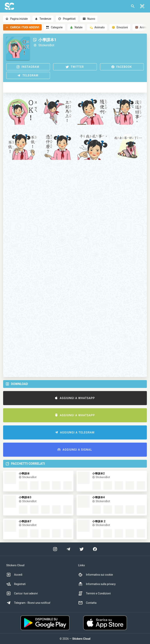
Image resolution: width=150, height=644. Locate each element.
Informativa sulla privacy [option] (97, 584)
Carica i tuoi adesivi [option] (22, 593)
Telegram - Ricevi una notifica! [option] (28, 603)
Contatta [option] (87, 603)
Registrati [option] (16, 584)
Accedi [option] (14, 575)
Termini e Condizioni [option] (94, 593)
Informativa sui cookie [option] (96, 575)
